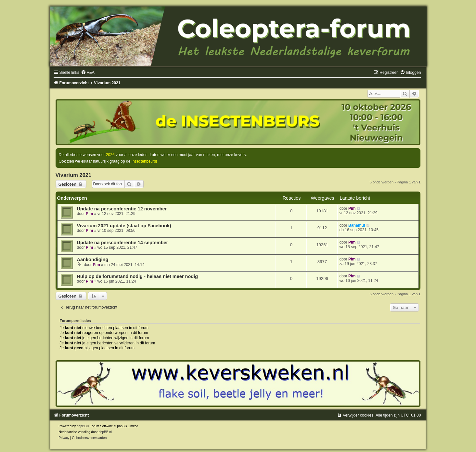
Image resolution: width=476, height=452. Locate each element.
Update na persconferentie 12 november (122, 209)
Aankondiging (93, 259)
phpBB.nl (105, 432)
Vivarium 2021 (74, 175)
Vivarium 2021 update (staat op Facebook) (124, 226)
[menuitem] (88, 73)
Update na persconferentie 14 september (123, 243)
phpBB (82, 426)
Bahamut (357, 225)
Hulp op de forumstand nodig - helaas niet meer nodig (138, 276)
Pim (89, 214)
